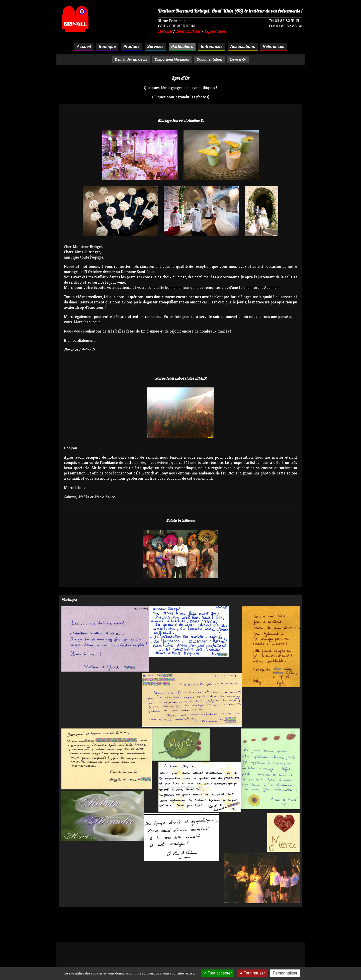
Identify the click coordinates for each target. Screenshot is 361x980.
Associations (243, 47)
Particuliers (182, 47)
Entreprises (212, 47)
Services (155, 47)
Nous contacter (188, 31)
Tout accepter (217, 973)
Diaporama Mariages (172, 59)
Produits (131, 47)
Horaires (165, 31)
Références (274, 47)
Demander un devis (131, 59)
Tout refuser (252, 973)
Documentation (209, 59)
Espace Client (215, 31)
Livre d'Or (238, 59)
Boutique (107, 47)
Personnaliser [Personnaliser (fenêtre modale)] (285, 973)
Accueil (84, 47)
